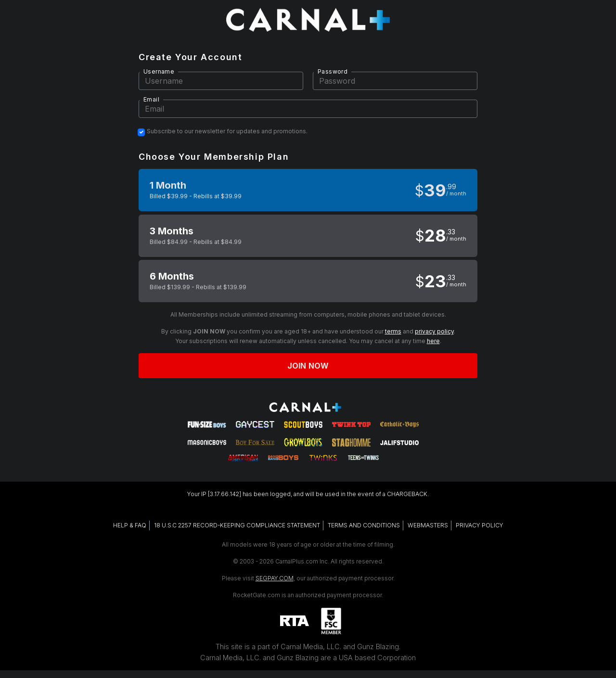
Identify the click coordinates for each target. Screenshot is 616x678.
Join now (308, 366)
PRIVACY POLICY (480, 525)
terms (393, 331)
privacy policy (434, 331)
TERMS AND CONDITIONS (364, 525)
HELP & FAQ (130, 525)
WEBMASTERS (428, 525)
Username (159, 71)
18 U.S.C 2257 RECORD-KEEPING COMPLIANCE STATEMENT (237, 525)
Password (333, 71)
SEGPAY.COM (275, 578)
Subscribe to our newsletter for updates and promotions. (227, 131)
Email (151, 99)
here (433, 341)
